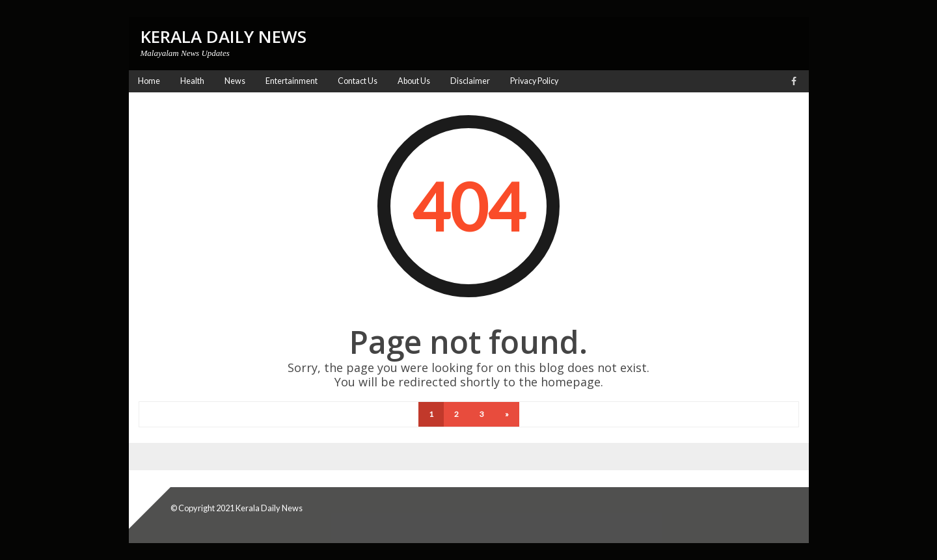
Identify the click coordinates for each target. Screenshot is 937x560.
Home (149, 81)
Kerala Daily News (269, 508)
